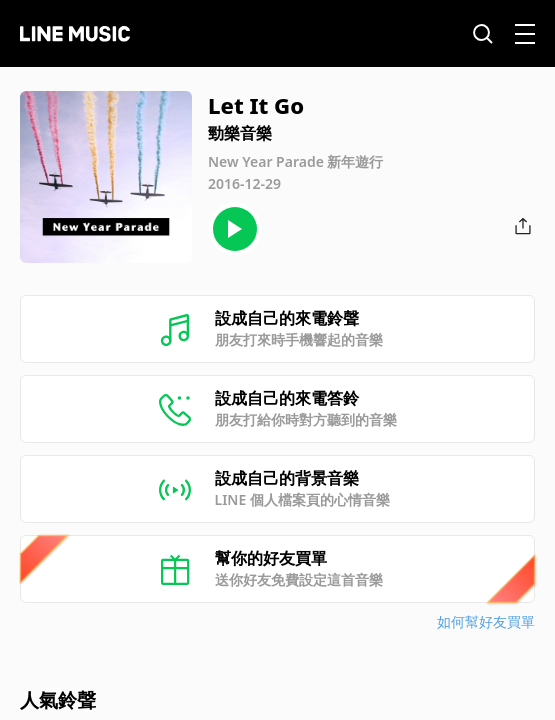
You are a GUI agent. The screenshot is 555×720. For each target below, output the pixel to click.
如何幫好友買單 (486, 621)
